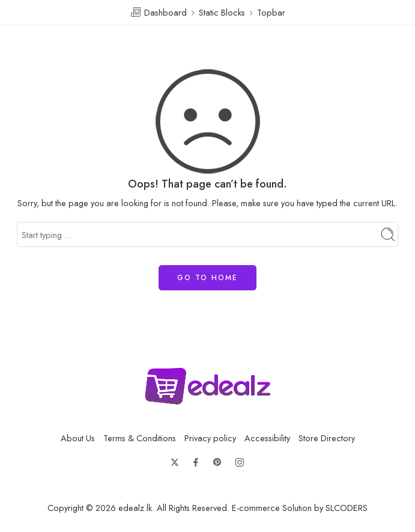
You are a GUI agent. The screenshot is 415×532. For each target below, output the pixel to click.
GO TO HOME (207, 278)
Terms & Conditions (140, 438)
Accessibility (267, 438)
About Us (78, 438)
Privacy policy (210, 438)
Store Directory (327, 438)
